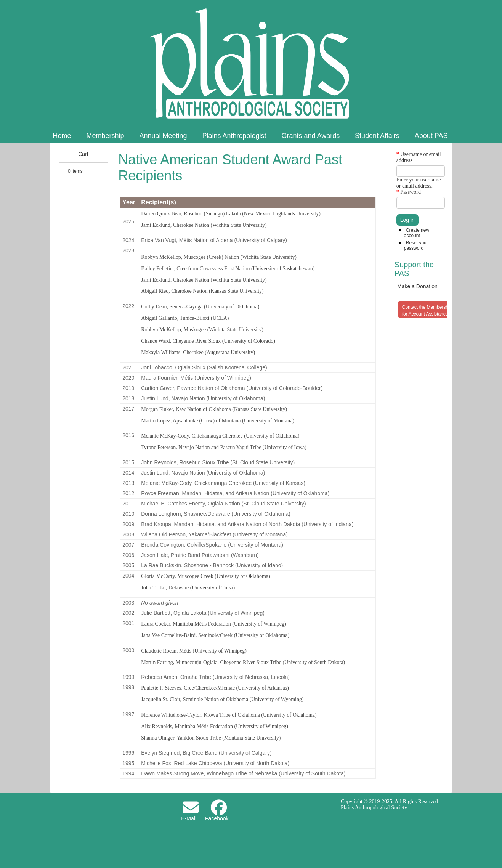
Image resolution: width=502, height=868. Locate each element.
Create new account (417, 233)
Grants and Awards (310, 136)
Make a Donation (417, 286)
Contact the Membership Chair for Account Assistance (433, 311)
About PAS (431, 136)
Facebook (217, 818)
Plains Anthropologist (234, 136)
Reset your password (416, 245)
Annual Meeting (163, 136)
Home (62, 136)
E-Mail (189, 818)
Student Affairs (377, 136)
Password (409, 192)
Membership (105, 136)
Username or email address (419, 157)
